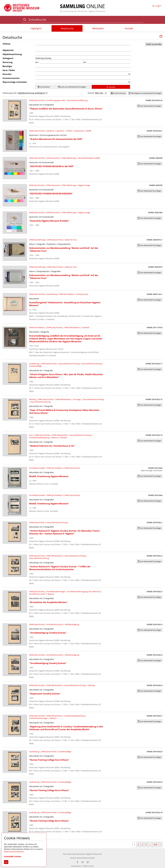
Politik (69, 131)
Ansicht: (98, 93)
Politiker (64, 438)
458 (155, 845)
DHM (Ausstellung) (37, 240)
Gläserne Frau (71, 240)
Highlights (36, 28)
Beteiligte (7, 66)
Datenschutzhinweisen (14, 852)
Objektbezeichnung (12, 54)
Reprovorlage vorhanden (15, 82)
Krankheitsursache (37, 594)
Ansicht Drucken (118, 93)
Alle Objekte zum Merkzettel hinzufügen (145, 93)
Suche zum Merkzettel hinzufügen (72, 87)
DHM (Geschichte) (37, 100)
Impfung (91, 685)
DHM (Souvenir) (53, 158)
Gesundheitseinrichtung (69, 364)
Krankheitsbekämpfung (39, 438)
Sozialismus (79, 131)
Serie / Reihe (9, 70)
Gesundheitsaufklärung (77, 100)
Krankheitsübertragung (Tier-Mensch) (84, 592)
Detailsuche (67, 28)
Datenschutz (88, 866)
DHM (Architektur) (67, 294)
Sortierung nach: (25, 93)
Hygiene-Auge (84, 185)
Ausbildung (34, 364)
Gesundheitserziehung (92, 364)
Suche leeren (44, 87)
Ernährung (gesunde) (56, 100)
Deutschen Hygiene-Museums (89, 854)
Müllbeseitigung (72, 624)
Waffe (89, 131)
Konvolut (7, 74)
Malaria (55, 438)
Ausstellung (52, 294)
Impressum (76, 866)
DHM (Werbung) (69, 158)
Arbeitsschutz (82, 294)
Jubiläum (50, 131)
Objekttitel (8, 50)
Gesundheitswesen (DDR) (89, 158)
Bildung (33, 399)
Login (157, 6)
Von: (37, 62)
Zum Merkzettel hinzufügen (149, 106)
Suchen (111, 87)
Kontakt (129, 28)
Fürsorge (77, 399)
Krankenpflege (35, 366)
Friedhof (85, 327)
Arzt (31, 435)
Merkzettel (98, 28)
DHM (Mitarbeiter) (72, 327)
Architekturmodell (37, 468)
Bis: (85, 62)
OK (6, 862)
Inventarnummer (11, 78)
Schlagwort (8, 58)
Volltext (7, 44)
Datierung (7, 62)
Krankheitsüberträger (56, 592)
